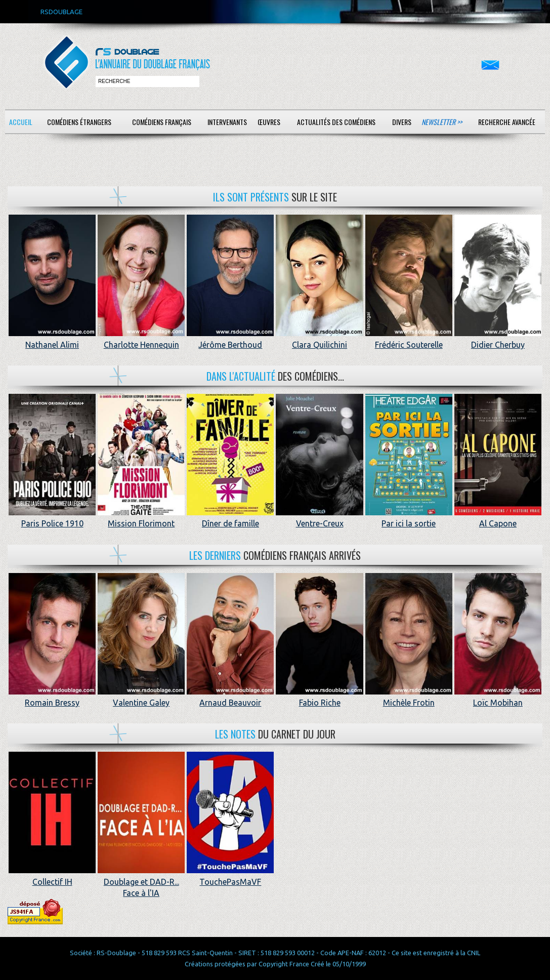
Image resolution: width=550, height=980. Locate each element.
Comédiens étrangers (79, 122)
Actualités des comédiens (336, 122)
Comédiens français (162, 122)
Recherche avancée (507, 122)
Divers (402, 122)
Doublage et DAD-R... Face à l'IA (141, 882)
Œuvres (269, 122)
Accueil (21, 122)
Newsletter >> (442, 122)
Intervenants (227, 122)
